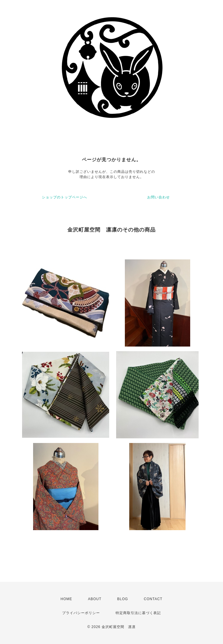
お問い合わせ (159, 197)
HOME (66, 599)
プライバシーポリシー (81, 613)
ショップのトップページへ (64, 197)
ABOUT (95, 599)
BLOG (123, 599)
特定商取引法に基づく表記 (138, 613)
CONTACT (153, 599)
